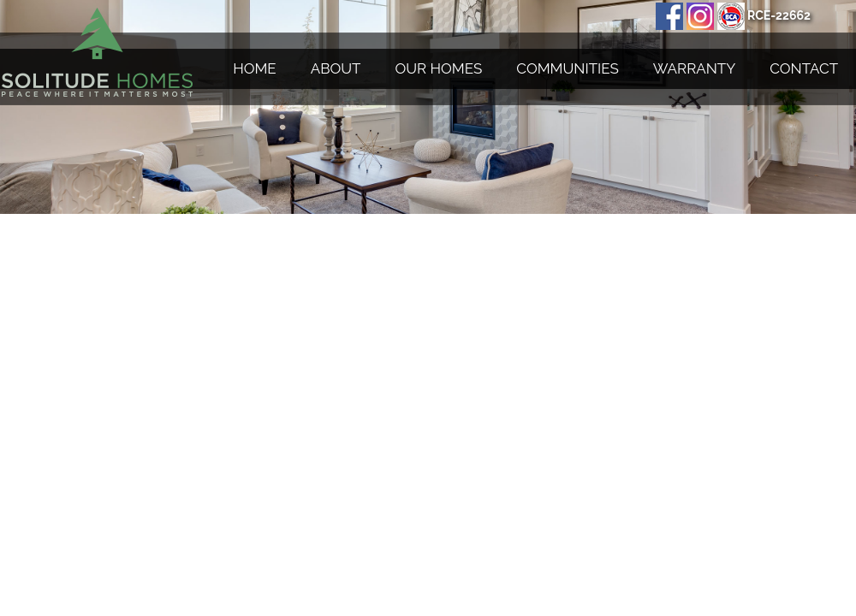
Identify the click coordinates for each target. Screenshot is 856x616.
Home (255, 68)
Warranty (694, 68)
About (336, 68)
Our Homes (439, 68)
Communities (567, 68)
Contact (804, 68)
